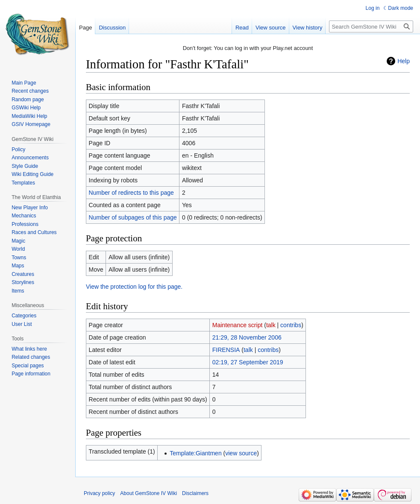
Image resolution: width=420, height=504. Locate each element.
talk (271, 325)
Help (404, 61)
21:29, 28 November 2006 (247, 337)
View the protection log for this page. (134, 287)
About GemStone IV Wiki (148, 493)
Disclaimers (195, 493)
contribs (291, 325)
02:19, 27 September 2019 (248, 362)
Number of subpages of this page (133, 217)
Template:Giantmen (195, 453)
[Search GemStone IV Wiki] (371, 26)
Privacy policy (99, 493)
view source (241, 453)
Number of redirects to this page (131, 193)
